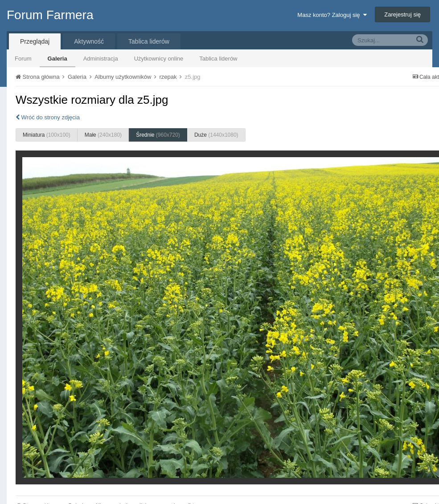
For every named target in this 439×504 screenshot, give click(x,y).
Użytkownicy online (159, 59)
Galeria (57, 59)
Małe (103, 135)
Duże (216, 135)
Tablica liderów (218, 59)
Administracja (101, 59)
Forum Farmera (50, 15)
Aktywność (89, 41)
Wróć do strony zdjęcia (48, 117)
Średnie (158, 135)
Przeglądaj (35, 41)
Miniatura (47, 135)
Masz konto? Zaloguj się (332, 15)
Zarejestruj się (402, 14)
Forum (23, 59)
